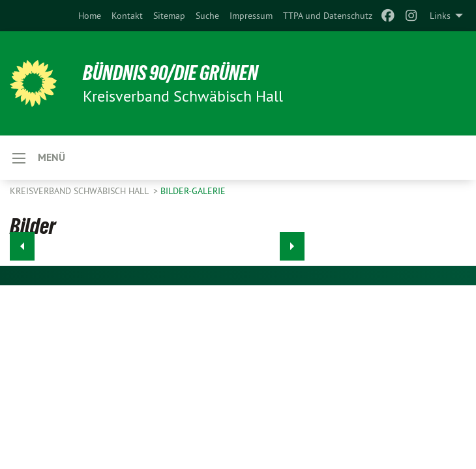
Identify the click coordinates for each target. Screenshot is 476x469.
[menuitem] (90, 16)
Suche (207, 16)
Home (90, 16)
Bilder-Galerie (193, 191)
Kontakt (127, 16)
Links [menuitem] (440, 16)
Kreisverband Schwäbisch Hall (80, 191)
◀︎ (22, 243)
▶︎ (292, 243)
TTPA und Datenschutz (328, 16)
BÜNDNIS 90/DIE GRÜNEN (171, 73)
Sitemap (169, 16)
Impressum (251, 16)
